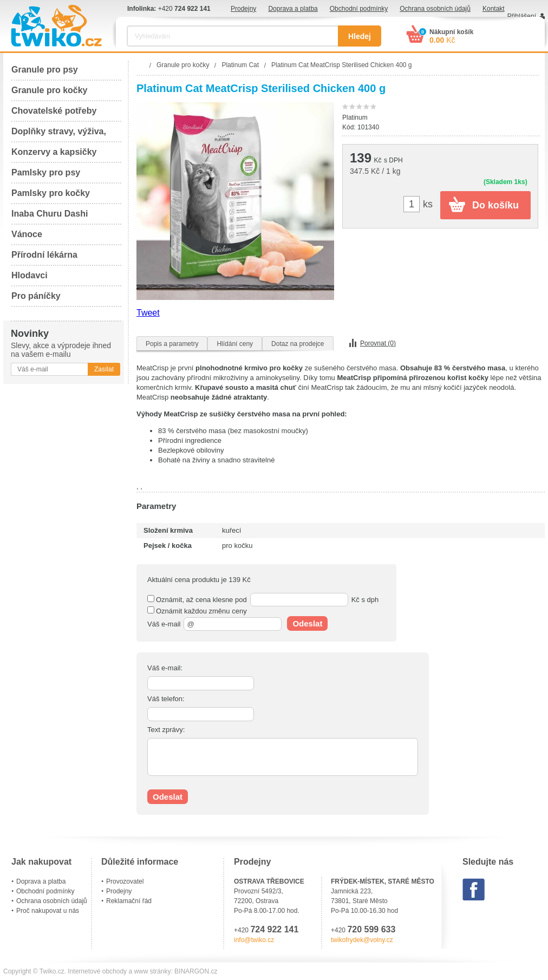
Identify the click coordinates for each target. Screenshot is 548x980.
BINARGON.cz (196, 971)
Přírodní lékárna (44, 255)
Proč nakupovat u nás (48, 911)
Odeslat (307, 623)
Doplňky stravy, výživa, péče (59, 135)
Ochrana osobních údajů (435, 9)
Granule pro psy (45, 70)
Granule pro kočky (50, 90)
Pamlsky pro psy (46, 172)
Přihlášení (522, 16)
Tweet (148, 313)
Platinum (355, 117)
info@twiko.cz (254, 940)
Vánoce (27, 234)
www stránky (152, 971)
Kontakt (494, 9)
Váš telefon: (166, 699)
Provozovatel (125, 881)
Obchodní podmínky (359, 9)
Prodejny (243, 9)
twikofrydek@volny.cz (362, 940)
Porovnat (378, 343)
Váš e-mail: (165, 668)
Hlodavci (30, 275)
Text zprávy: (166, 730)
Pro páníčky (36, 296)
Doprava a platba (293, 9)
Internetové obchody (97, 971)
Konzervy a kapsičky (54, 152)
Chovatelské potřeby (54, 111)
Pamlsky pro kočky (51, 193)
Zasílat (104, 369)
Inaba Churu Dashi (50, 214)
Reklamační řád (129, 901)
